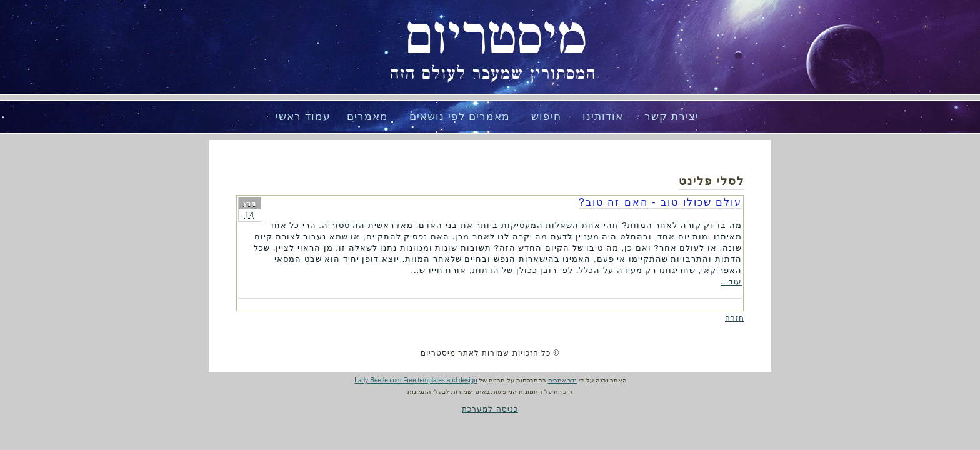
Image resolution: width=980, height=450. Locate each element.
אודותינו (603, 117)
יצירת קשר (672, 117)
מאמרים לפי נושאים (460, 117)
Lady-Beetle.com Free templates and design (416, 380)
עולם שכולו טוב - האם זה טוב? (660, 202)
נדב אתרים (563, 380)
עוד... (731, 282)
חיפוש (546, 117)
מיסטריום (496, 37)
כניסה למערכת (490, 409)
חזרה (735, 318)
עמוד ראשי (303, 117)
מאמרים (367, 117)
